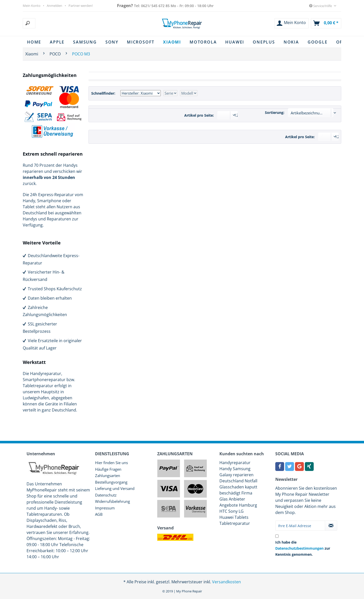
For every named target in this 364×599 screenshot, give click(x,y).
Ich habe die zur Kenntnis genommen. (303, 548)
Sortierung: (275, 112)
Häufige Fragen (108, 469)
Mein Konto (32, 6)
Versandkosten (226, 582)
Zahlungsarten (108, 476)
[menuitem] (55, 23)
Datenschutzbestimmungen (299, 548)
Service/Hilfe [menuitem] (321, 6)
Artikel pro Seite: (199, 115)
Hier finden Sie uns (111, 463)
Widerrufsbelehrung (112, 501)
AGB (99, 514)
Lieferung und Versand (115, 488)
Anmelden (54, 6)
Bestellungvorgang (111, 482)
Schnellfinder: (103, 93)
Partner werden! (81, 6)
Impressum (105, 508)
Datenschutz (106, 495)
